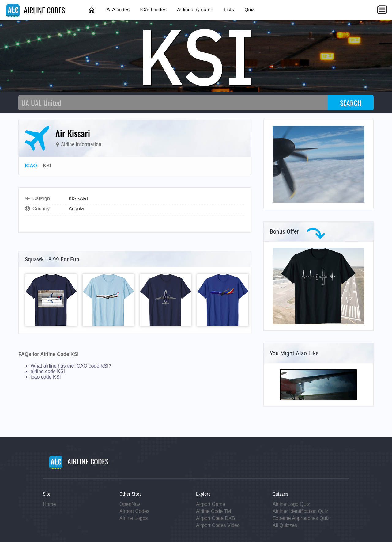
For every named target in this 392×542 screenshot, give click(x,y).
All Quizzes (285, 525)
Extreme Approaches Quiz (301, 518)
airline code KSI (48, 371)
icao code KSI (46, 377)
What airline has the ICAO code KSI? (71, 366)
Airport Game (211, 504)
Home (49, 504)
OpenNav (130, 504)
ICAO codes (153, 10)
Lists (229, 10)
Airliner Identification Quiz (300, 511)
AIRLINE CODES (36, 10)
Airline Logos (134, 518)
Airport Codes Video (218, 525)
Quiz (249, 10)
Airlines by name (195, 10)
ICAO (31, 166)
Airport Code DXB (215, 518)
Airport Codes (134, 511)
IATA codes (117, 10)
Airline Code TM (213, 511)
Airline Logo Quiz (291, 504)
